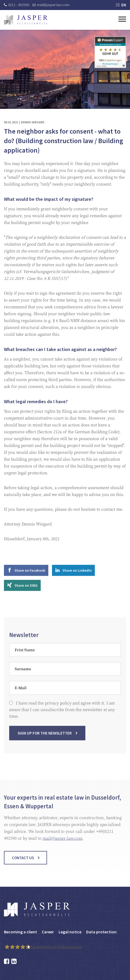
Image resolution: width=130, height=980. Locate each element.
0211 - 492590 (17, 5)
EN (124, 5)
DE (118, 5)
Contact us (23, 861)
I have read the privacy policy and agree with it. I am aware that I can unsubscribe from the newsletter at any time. (62, 713)
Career (48, 932)
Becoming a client (20, 932)
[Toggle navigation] (122, 18)
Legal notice (70, 932)
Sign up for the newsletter (45, 736)
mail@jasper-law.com (51, 5)
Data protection (101, 932)
